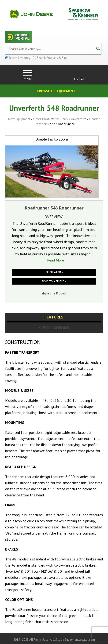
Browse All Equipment (56, 91)
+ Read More (54, 260)
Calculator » (54, 272)
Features (54, 317)
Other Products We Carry (51, 119)
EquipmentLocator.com (80, 640)
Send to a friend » (54, 281)
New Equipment (19, 119)
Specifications (54, 328)
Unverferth (79, 119)
